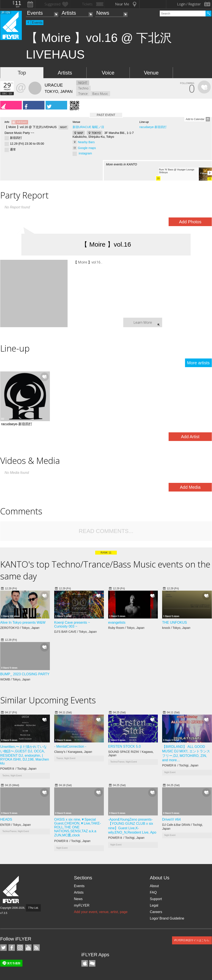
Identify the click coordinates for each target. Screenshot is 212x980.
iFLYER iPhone (85, 963)
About (154, 886)
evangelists (117, 622)
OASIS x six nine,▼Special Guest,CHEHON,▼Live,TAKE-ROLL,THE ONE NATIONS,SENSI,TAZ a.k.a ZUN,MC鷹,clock (78, 827)
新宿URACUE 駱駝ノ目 (88, 127)
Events (35, 13)
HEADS (6, 819)
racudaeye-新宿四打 (153, 127)
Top (22, 73)
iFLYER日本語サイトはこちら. (192, 940)
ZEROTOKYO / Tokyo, (20, 628)
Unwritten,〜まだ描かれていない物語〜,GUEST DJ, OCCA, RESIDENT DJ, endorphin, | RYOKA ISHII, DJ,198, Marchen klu (25, 755)
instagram (85, 153)
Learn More (143, 322)
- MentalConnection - (70, 746)
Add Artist (190, 437)
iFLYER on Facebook (12, 948)
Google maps (87, 148)
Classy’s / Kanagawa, (73, 752)
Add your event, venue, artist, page (101, 912)
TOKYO (96, 133)
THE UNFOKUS (175, 622)
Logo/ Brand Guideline (167, 918)
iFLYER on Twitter (3, 948)
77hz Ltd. (33, 908)
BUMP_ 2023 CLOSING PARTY (25, 674)
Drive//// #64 (171, 819)
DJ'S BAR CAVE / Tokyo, (75, 632)
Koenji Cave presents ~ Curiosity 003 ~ (72, 624)
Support (156, 899)
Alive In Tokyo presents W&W (23, 622)
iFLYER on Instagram (20, 948)
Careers (156, 912)
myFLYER (82, 905)
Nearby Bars (86, 142)
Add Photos (190, 222)
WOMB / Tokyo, (15, 679)
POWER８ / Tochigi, (18, 769)
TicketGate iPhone (92, 963)
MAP (80, 133)
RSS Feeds (36, 948)
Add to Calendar (195, 119)
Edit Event (22, 122)
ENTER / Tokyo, (15, 825)
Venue (151, 73)
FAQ (153, 892)
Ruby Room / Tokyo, (126, 628)
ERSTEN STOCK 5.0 (124, 746)
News (103, 13)
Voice (108, 73)
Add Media (190, 487)
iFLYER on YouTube (28, 948)
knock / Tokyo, (176, 628)
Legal (154, 905)
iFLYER (11, 890)
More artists (198, 363)
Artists (69, 13)
